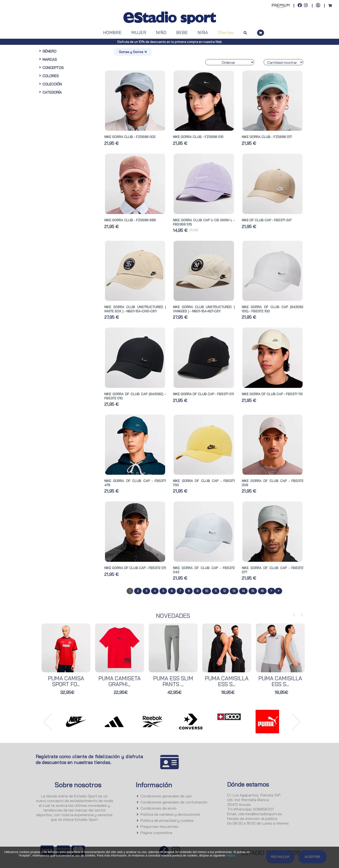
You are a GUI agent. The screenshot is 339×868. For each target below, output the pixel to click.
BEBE (182, 33)
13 (234, 591)
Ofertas (226, 33)
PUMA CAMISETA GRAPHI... (120, 681)
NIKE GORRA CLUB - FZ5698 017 (267, 137)
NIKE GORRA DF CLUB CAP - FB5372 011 (135, 568)
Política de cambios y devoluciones (170, 814)
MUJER (139, 33)
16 (262, 591)
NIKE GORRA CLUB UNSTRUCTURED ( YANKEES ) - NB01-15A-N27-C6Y (204, 309)
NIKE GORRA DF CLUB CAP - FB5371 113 (272, 394)
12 (225, 591)
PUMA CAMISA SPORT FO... (66, 681)
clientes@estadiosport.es (260, 814)
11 (216, 591)
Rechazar (280, 857)
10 (207, 591)
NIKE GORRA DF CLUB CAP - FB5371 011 (203, 394)
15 (253, 591)
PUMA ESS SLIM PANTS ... (173, 681)
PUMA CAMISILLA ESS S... (227, 681)
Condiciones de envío (158, 808)
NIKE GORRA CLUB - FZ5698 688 (130, 220)
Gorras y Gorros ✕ (133, 52)
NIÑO (161, 33)
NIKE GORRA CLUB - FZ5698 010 (198, 137)
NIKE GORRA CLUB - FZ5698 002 (130, 137)
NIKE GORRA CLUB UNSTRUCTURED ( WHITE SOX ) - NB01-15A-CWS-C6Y (135, 309)
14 (243, 591)
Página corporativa (156, 833)
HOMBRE (112, 33)
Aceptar (312, 857)
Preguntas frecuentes (159, 826)
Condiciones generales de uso (166, 796)
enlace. (231, 855)
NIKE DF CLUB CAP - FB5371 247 (267, 220)
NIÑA (203, 33)
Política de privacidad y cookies (167, 820)
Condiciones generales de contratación (174, 802)
